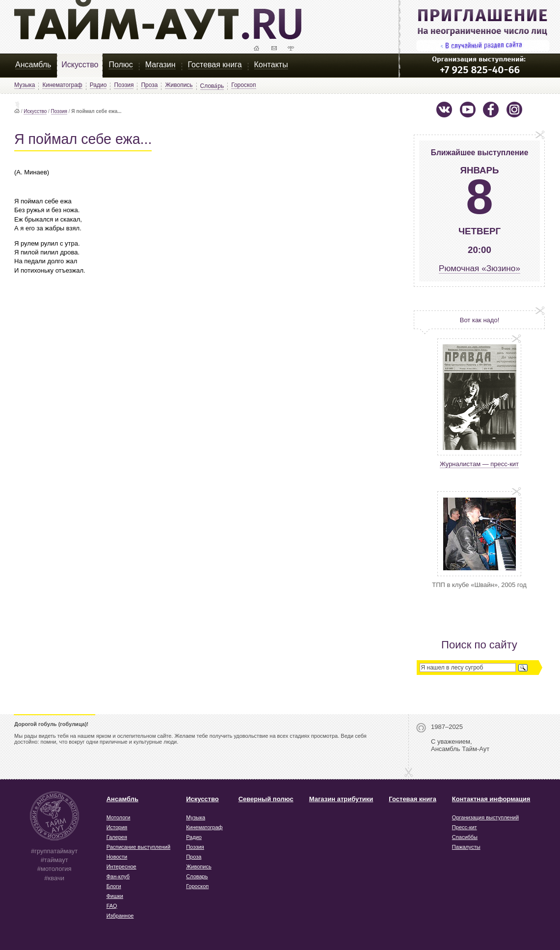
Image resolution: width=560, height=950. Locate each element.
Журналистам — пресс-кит (479, 464)
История (117, 827)
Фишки (115, 896)
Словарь (197, 876)
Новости (117, 857)
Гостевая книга (215, 65)
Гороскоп (243, 85)
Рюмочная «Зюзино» (480, 268)
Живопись (179, 85)
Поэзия (124, 85)
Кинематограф (62, 85)
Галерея (117, 837)
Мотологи (119, 817)
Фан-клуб (118, 876)
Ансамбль (33, 65)
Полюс (120, 65)
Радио (98, 85)
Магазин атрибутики (341, 799)
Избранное (120, 916)
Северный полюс (266, 799)
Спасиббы (465, 837)
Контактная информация (491, 799)
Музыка (25, 85)
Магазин (160, 65)
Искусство (80, 65)
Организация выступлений (485, 817)
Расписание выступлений (138, 847)
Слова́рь (212, 86)
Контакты (271, 65)
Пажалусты (466, 847)
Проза (149, 85)
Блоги (114, 886)
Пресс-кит (465, 827)
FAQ (112, 906)
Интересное (121, 866)
